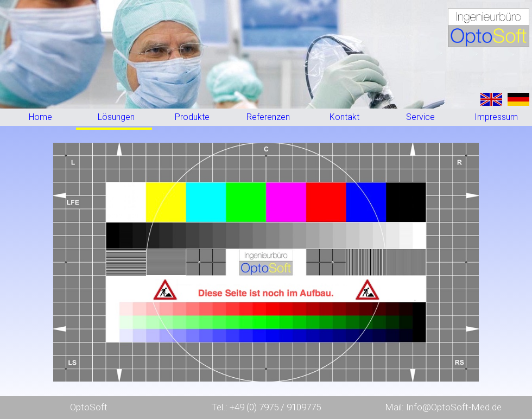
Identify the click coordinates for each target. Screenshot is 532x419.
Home (40, 117)
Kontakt (344, 117)
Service (420, 117)
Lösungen (116, 117)
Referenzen (268, 117)
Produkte (192, 117)
